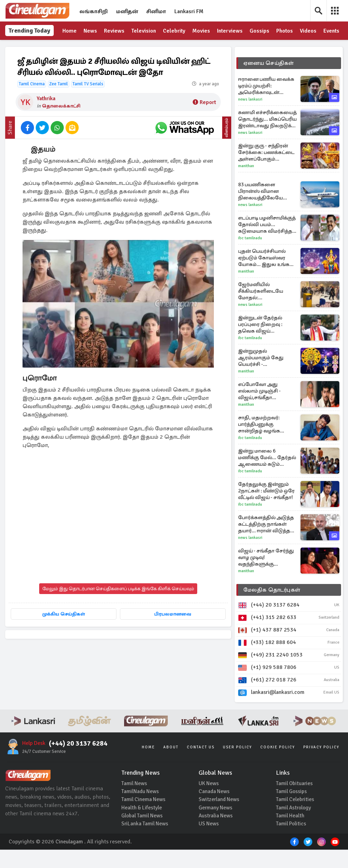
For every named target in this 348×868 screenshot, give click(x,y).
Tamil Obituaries (295, 801)
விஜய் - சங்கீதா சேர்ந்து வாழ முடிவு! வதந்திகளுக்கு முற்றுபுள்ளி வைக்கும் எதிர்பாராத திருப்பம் (266, 576)
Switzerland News (220, 817)
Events (71, 50)
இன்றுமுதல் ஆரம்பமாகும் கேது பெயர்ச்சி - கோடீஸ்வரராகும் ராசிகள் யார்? (261, 376)
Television (144, 31)
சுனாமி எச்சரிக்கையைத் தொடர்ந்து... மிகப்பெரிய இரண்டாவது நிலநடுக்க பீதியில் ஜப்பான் (267, 137)
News (90, 31)
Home (69, 31)
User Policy (237, 764)
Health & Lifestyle (142, 826)
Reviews (114, 31)
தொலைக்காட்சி (61, 124)
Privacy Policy (321, 764)
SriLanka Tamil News (145, 842)
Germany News (216, 826)
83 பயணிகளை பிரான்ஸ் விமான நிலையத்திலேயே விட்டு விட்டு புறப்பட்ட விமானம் (264, 210)
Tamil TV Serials (88, 102)
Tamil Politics (292, 842)
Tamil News (134, 801)
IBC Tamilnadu (250, 256)
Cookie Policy (278, 764)
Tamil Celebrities (295, 817)
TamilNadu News (141, 809)
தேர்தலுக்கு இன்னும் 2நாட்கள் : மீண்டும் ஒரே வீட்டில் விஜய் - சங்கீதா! (266, 509)
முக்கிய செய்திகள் (118, 632)
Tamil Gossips (292, 809)
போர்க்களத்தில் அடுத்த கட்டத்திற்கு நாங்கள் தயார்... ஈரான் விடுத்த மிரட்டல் (266, 543)
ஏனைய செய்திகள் (269, 81)
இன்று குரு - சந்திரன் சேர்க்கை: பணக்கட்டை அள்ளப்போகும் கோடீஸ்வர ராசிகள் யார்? (266, 171)
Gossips (260, 31)
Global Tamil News (143, 834)
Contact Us (201, 764)
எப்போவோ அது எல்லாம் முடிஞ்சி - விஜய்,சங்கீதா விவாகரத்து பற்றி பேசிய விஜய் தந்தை (267, 409)
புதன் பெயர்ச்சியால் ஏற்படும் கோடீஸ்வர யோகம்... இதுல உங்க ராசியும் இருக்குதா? (264, 276)
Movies (202, 31)
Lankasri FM (189, 11)
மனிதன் (127, 11)
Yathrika (46, 117)
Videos (309, 31)
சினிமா (156, 11)
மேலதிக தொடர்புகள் (272, 608)
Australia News (216, 834)
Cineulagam (69, 860)
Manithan (246, 184)
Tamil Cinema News (144, 817)
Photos (285, 31)
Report (204, 121)
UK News (209, 801)
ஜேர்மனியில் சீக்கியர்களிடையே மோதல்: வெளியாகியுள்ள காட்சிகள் (261, 310)
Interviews (230, 31)
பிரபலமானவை (118, 647)
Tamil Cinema (32, 102)
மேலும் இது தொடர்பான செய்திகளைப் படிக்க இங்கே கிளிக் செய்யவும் (118, 607)
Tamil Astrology (294, 826)
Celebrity (175, 31)
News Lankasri (250, 118)
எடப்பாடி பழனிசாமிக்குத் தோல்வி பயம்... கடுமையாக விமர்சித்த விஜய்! (267, 243)
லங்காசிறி (94, 11)
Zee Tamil (59, 102)
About (171, 764)
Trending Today (21, 40)
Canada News (215, 809)
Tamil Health (290, 834)
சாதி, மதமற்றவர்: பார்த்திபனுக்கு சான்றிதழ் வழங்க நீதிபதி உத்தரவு (259, 443)
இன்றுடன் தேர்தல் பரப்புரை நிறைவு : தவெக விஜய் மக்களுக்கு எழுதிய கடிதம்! (261, 343)
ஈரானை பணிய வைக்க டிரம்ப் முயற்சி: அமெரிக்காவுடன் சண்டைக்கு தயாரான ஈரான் (266, 104)
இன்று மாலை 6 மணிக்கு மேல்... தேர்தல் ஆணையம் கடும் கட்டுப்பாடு (267, 476)
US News (209, 842)
